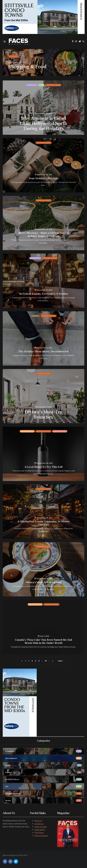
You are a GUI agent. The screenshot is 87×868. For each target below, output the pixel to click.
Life (41, 85)
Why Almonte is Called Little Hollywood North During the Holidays (43, 123)
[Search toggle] (83, 41)
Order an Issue (41, 827)
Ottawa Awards (41, 836)
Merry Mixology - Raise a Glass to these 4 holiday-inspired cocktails (43, 234)
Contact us (39, 824)
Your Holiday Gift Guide (44, 178)
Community (32, 85)
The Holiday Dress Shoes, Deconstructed (43, 351)
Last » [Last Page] (60, 661)
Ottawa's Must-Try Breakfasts (43, 582)
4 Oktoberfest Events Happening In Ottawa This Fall (44, 523)
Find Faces (39, 833)
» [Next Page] (53, 661)
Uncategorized (60, 431)
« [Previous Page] (22, 661)
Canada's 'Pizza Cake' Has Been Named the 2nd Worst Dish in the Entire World (43, 641)
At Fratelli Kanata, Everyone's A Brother (44, 294)
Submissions (40, 830)
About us (38, 821)
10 (46, 661)
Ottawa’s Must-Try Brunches (44, 414)
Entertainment (27, 431)
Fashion (35, 316)
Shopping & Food (53, 85)
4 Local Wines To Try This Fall (44, 467)
